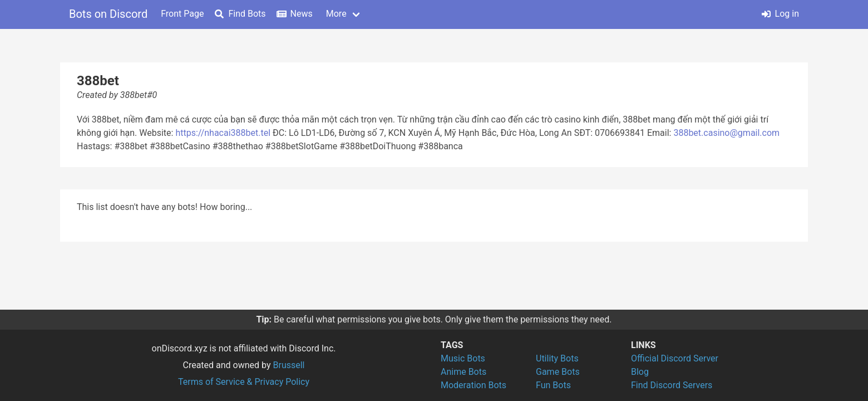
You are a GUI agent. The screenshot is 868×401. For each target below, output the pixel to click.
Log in (780, 14)
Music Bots (463, 358)
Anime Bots (463, 372)
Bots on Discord (108, 14)
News (295, 14)
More (336, 14)
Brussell (289, 365)
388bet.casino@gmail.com (726, 133)
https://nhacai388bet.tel (223, 133)
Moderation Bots (474, 385)
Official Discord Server (675, 358)
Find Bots (240, 14)
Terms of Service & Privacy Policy (244, 382)
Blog (640, 372)
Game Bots (558, 372)
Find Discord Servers (672, 385)
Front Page (182, 14)
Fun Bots (553, 385)
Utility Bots (557, 358)
